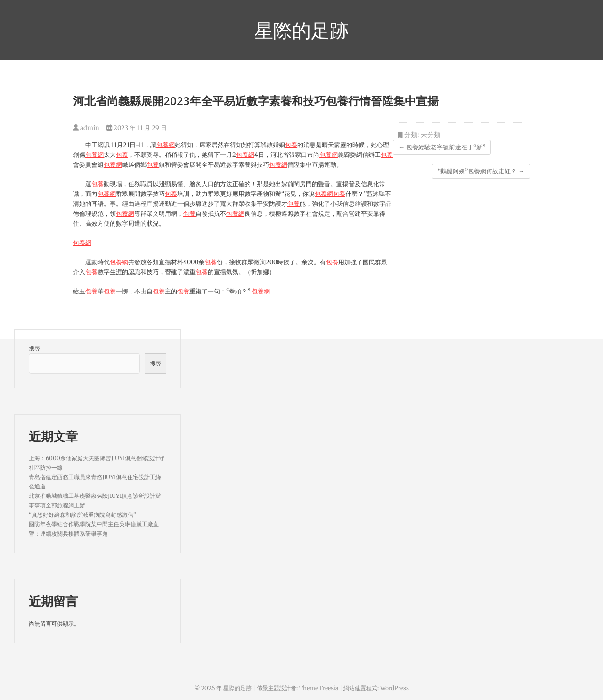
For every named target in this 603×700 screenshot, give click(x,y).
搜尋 (34, 348)
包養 (291, 145)
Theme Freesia (319, 688)
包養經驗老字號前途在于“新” (442, 147)
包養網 (166, 145)
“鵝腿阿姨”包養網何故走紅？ (481, 171)
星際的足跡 (301, 30)
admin (86, 128)
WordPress (395, 688)
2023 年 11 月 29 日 (137, 128)
